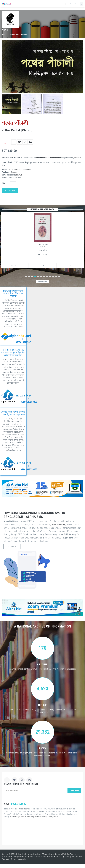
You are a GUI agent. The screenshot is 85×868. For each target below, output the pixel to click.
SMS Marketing (59, 525)
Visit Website (12, 546)
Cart (43, 266)
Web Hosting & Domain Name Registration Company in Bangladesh (34, 817)
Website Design (7, 857)
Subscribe (74, 790)
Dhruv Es (19, 175)
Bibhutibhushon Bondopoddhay (48, 158)
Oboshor (78, 158)
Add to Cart (10, 191)
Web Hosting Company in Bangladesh (14, 859)
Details (14, 266)
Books (4, 35)
